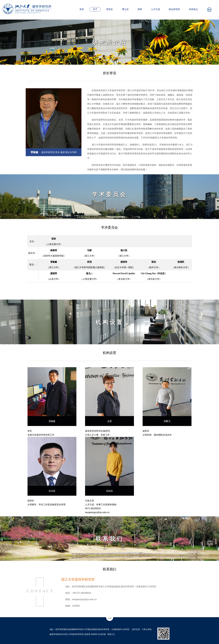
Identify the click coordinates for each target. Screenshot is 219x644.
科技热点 (193, 9)
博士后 (125, 9)
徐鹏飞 (167, 421)
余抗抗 (109, 491)
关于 (95, 9)
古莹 (109, 421)
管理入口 (111, 634)
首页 (82, 9)
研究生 (110, 9)
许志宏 (52, 491)
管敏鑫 (52, 421)
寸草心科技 (147, 629)
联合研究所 (174, 9)
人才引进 (155, 9)
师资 (140, 9)
